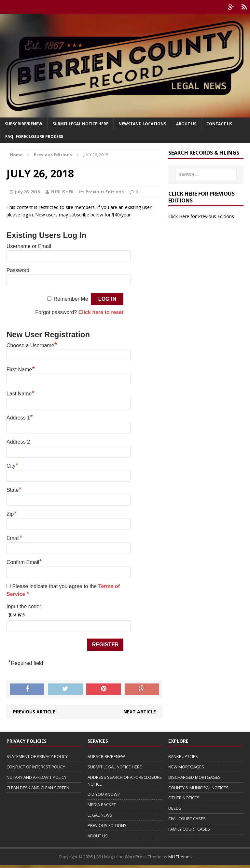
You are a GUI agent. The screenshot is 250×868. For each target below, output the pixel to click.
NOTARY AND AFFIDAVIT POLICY (36, 777)
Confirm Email (24, 562)
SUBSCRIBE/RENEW (106, 756)
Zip (12, 514)
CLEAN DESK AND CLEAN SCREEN (38, 788)
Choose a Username (32, 345)
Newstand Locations (142, 124)
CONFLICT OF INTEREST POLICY (36, 767)
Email (14, 538)
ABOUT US (98, 836)
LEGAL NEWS (100, 815)
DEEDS (175, 808)
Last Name (21, 394)
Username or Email (29, 246)
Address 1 (20, 418)
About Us (186, 124)
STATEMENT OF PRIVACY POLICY (37, 756)
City (12, 466)
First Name (21, 370)
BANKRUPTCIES (183, 756)
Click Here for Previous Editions (201, 216)
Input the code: (24, 606)
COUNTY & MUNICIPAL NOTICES (198, 788)
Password (18, 270)
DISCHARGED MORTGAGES (194, 777)
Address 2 (18, 442)
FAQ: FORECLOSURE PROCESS (34, 137)
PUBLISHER (62, 192)
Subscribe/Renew (24, 124)
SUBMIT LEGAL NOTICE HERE (80, 124)
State (14, 490)
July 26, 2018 (27, 192)
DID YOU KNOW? (104, 794)
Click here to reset (101, 312)
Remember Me (71, 299)
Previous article (34, 712)
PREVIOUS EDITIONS (107, 825)
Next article (140, 712)
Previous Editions (105, 192)
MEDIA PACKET (102, 805)
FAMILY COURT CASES (189, 829)
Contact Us (219, 124)
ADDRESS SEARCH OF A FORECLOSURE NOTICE (125, 781)
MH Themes (180, 857)
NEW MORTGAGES (186, 767)
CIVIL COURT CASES (187, 819)
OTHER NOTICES (184, 798)
